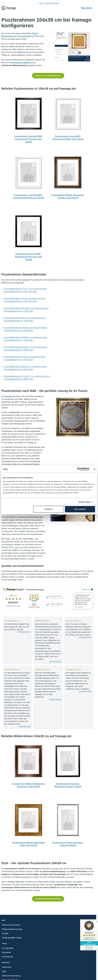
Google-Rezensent (55, 662)
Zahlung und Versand (11, 925)
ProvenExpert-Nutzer (24, 632)
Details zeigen (85, 502)
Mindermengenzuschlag (12, 929)
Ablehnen (49, 509)
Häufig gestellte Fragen (12, 938)
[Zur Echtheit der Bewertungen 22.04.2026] (89, 948)
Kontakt (15, 547)
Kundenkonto (8, 957)
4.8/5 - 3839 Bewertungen (48, 3)
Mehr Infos (88, 589)
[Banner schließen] (94, 469)
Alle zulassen (80, 509)
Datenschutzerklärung (11, 976)
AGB (4, 971)
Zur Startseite (8, 948)
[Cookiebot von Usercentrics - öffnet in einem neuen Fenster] (79, 469)
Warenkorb (88, 8)
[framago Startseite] (9, 8)
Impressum (7, 967)
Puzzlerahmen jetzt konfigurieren (48, 76)
